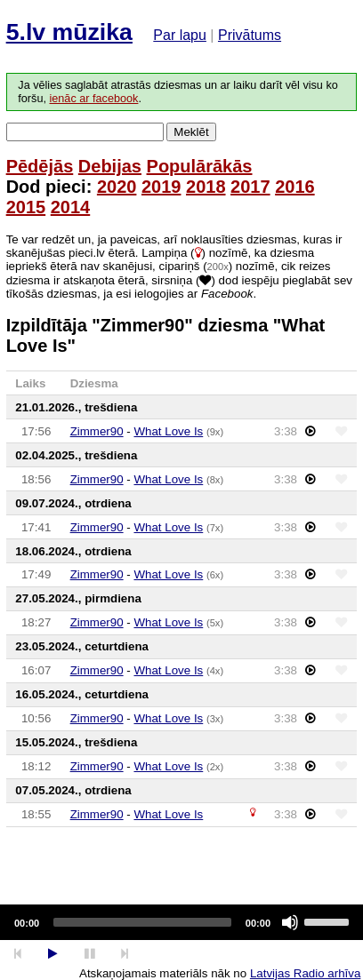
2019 (161, 187)
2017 (250, 187)
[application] (181, 922)
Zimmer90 (97, 431)
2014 (71, 207)
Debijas (110, 166)
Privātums (250, 35)
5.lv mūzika (69, 32)
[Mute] (290, 922)
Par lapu (180, 35)
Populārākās (200, 166)
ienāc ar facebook (93, 99)
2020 (117, 187)
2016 (295, 187)
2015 (26, 207)
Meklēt (191, 132)
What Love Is (168, 431)
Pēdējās (40, 166)
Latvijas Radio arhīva (305, 973)
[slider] (142, 922)
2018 (206, 187)
